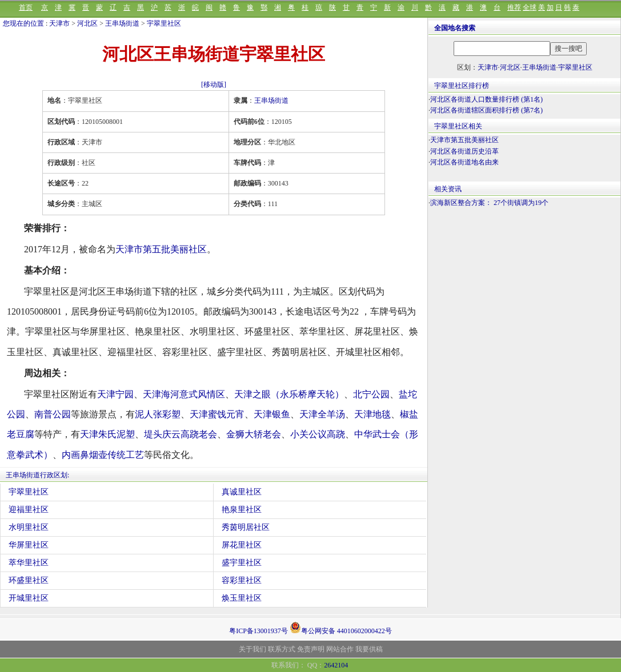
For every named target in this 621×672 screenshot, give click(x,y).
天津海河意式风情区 (184, 394)
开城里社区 (29, 598)
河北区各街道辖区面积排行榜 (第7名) (486, 110)
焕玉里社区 (242, 598)
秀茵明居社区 (246, 527)
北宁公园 (371, 394)
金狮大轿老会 (254, 434)
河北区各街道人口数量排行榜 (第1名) (486, 99)
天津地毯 (372, 414)
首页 (26, 7)
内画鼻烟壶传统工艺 (103, 455)
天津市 (59, 23)
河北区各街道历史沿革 (464, 151)
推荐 (514, 7)
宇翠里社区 (164, 23)
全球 (530, 7)
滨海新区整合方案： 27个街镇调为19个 (489, 203)
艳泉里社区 (242, 510)
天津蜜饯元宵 (217, 414)
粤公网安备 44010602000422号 (341, 627)
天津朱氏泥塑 (107, 434)
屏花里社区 (242, 545)
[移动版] (214, 84)
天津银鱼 (272, 414)
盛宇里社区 (242, 563)
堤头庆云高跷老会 (181, 434)
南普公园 (53, 414)
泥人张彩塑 (158, 414)
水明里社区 (29, 527)
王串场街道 (122, 23)
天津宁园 (115, 394)
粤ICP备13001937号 (259, 631)
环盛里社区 (29, 580)
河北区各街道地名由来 (464, 162)
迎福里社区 (29, 510)
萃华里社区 (29, 563)
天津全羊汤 (322, 414)
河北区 (87, 23)
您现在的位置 (23, 23)
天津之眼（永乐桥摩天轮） (289, 394)
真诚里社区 (242, 492)
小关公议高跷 (318, 434)
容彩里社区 (242, 580)
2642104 (336, 665)
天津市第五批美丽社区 (161, 249)
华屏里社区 (29, 545)
